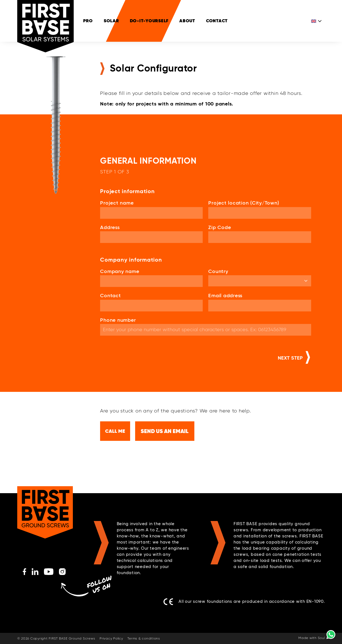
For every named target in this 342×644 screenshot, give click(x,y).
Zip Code (220, 228)
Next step (290, 358)
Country (218, 272)
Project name (117, 203)
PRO (88, 21)
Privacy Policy (111, 639)
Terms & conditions (144, 639)
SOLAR (111, 21)
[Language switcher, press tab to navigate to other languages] (317, 21)
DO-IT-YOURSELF (149, 21)
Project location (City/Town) (244, 203)
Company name (120, 272)
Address (110, 228)
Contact (217, 21)
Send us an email (165, 431)
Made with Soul (312, 638)
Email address (225, 296)
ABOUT (187, 21)
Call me (115, 431)
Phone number (118, 320)
